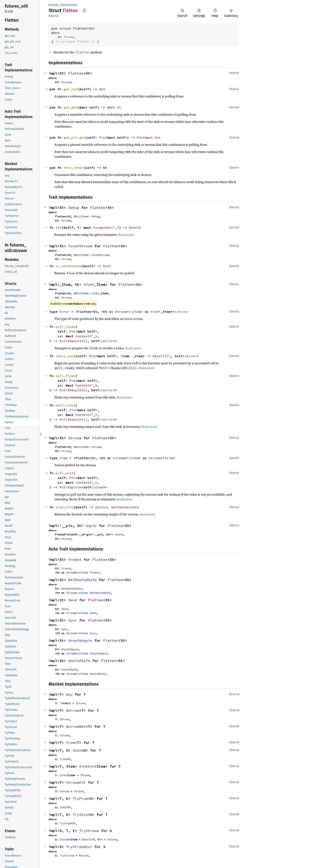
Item (84, 216)
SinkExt (87, 766)
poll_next (64, 473)
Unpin (91, 526)
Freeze (75, 560)
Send (73, 600)
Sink (88, 284)
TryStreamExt (79, 847)
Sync (73, 620)
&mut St (114, 107)
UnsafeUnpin (80, 640)
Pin (102, 137)
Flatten (76, 73)
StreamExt (76, 782)
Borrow (73, 710)
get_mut (70, 107)
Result (135, 227)
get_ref (70, 89)
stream (72, 5)
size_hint (64, 507)
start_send (65, 356)
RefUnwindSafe (82, 580)
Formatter (102, 227)
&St (102, 89)
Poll (63, 341)
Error (64, 312)
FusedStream (80, 246)
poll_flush (65, 376)
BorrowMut (76, 727)
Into (77, 750)
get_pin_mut (74, 137)
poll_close (65, 405)
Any (69, 694)
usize (102, 507)
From (70, 743)
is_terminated (68, 266)
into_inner (73, 168)
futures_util (57, 5)
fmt (59, 227)
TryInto (80, 815)
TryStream (89, 831)
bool (107, 266)
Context (82, 336)
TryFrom (80, 798)
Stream (69, 37)
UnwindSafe (79, 661)
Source (54, 16)
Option (75, 487)
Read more (126, 235)
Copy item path (84, 10)
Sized (81, 703)
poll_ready (65, 327)
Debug (74, 208)
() (85, 341)
